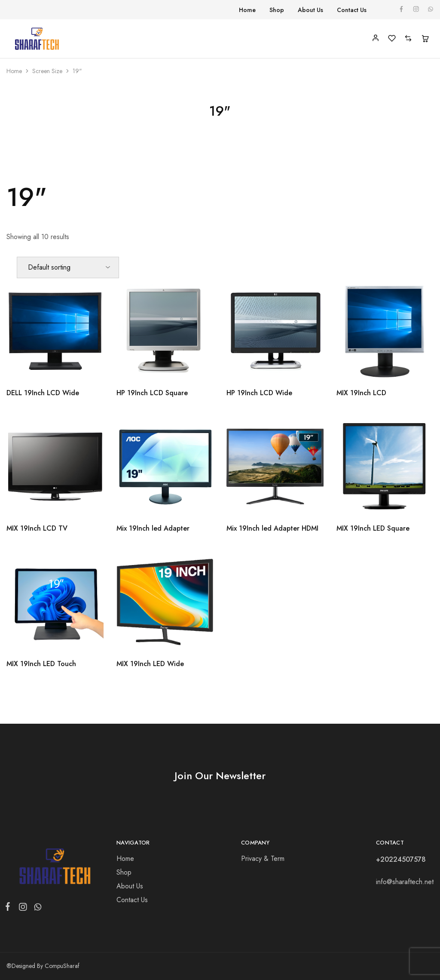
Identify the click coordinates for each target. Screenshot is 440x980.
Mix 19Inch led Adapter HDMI (272, 528)
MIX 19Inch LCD (361, 393)
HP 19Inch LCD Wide (259, 393)
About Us (310, 10)
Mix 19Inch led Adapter (153, 528)
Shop (277, 10)
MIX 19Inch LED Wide (150, 664)
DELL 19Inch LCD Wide (43, 393)
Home (247, 10)
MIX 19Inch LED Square (373, 528)
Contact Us (352, 10)
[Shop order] (68, 267)
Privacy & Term (263, 859)
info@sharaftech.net (405, 882)
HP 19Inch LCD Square (152, 393)
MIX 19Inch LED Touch (41, 664)
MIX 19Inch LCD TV (37, 528)
